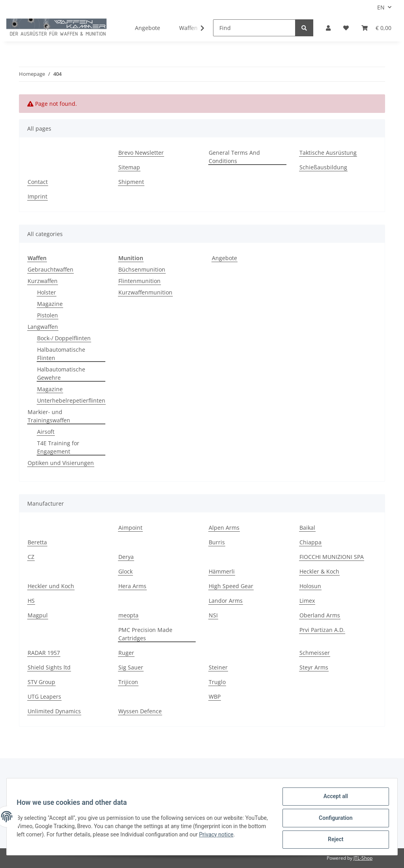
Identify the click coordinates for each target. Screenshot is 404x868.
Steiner (218, 667)
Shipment (131, 182)
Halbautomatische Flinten (61, 354)
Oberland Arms (320, 615)
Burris (217, 542)
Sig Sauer (131, 667)
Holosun (310, 586)
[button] (328, 28)
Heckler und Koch (51, 586)
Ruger (126, 653)
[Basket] (376, 28)
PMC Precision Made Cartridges (145, 634)
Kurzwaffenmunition (145, 292)
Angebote (224, 258)
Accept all (333, 799)
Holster (47, 292)
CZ (31, 557)
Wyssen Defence (140, 711)
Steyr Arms (314, 667)
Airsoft (46, 432)
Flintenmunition (139, 281)
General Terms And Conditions (234, 157)
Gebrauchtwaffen (50, 269)
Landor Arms (226, 601)
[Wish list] (346, 28)
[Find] (254, 28)
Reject (333, 840)
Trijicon (128, 682)
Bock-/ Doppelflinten (64, 338)
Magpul (38, 615)
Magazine (50, 304)
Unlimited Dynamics (54, 711)
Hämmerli (222, 571)
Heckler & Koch (319, 571)
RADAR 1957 (44, 653)
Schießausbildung (323, 167)
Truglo (217, 682)
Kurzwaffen (43, 281)
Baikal (307, 528)
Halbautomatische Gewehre (61, 373)
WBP (215, 696)
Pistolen (48, 315)
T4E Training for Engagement (58, 447)
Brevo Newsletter (141, 153)
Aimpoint (130, 528)
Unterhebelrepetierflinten (71, 400)
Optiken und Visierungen (61, 463)
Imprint (37, 196)
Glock (125, 571)
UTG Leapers (44, 696)
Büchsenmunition (142, 269)
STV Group (41, 682)
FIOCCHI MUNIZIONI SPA (332, 557)
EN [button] (381, 7)
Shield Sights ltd (49, 667)
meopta (128, 615)
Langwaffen (43, 327)
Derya (126, 557)
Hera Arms (132, 586)
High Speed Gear (231, 586)
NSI (213, 615)
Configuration (333, 819)
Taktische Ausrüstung (328, 153)
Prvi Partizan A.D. (322, 630)
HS (31, 601)
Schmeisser (315, 653)
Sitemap (129, 167)
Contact (38, 182)
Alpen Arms (224, 528)
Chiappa (310, 542)
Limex (307, 601)
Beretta (37, 542)
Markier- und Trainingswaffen (49, 416)
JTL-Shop (363, 858)
